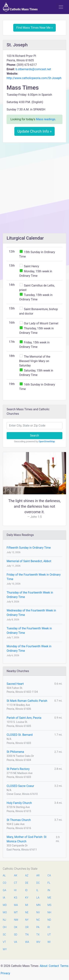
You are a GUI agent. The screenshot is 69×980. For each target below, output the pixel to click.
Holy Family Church (19, 803)
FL (49, 883)
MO (5, 912)
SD (16, 935)
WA (27, 942)
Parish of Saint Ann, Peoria (24, 718)
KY (27, 898)
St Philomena (15, 752)
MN (38, 905)
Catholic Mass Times (20, 7)
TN (27, 935)
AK (16, 876)
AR (38, 876)
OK (16, 927)
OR (27, 927)
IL (37, 890)
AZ (27, 876)
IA (4, 898)
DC (38, 883)
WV (38, 942)
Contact (54, 966)
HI (15, 890)
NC (38, 920)
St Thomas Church (19, 820)
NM (16, 920)
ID (26, 890)
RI (49, 927)
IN (49, 890)
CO (5, 883)
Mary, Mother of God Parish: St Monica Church (26, 839)
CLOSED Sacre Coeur (20, 786)
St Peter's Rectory (18, 769)
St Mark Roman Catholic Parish (27, 701)
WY (5, 949)
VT (4, 942)
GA (5, 890)
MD (5, 905)
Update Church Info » (35, 131)
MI (27, 905)
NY (27, 920)
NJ (4, 920)
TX (38, 935)
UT (49, 935)
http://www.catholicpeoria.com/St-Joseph (34, 78)
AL (4, 876)
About (44, 966)
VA (16, 942)
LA (38, 898)
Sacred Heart (15, 684)
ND (49, 920)
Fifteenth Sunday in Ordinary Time (29, 548)
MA (16, 905)
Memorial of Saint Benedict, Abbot (29, 561)
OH (5, 927)
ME (49, 898)
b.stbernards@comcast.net (33, 69)
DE (27, 883)
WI (49, 942)
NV (38, 912)
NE (27, 912)
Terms (64, 966)
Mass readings (46, 119)
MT (16, 912)
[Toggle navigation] (61, 7)
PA (38, 927)
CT (16, 883)
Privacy (5, 973)
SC (4, 935)
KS (16, 898)
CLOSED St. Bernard (20, 735)
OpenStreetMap (47, 441)
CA (49, 876)
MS (49, 905)
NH (49, 912)
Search (34, 436)
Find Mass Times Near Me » (35, 28)
